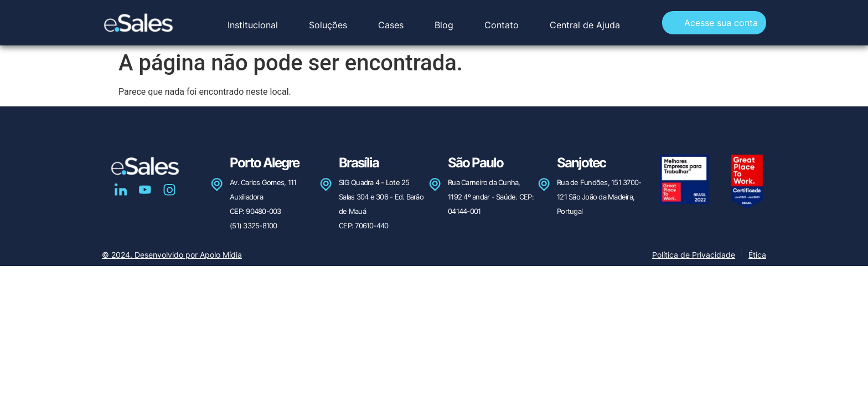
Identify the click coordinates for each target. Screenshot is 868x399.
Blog (444, 25)
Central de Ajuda (585, 25)
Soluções (328, 25)
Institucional (253, 25)
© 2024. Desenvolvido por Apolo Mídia (172, 255)
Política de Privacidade (694, 255)
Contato (502, 25)
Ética (757, 255)
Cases (391, 25)
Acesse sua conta (721, 23)
